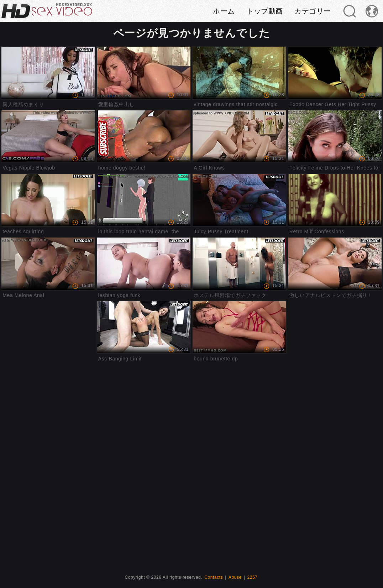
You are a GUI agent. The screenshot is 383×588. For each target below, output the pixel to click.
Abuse (235, 577)
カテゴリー (313, 11)
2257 (253, 577)
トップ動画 (265, 11)
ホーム (224, 11)
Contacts (214, 577)
